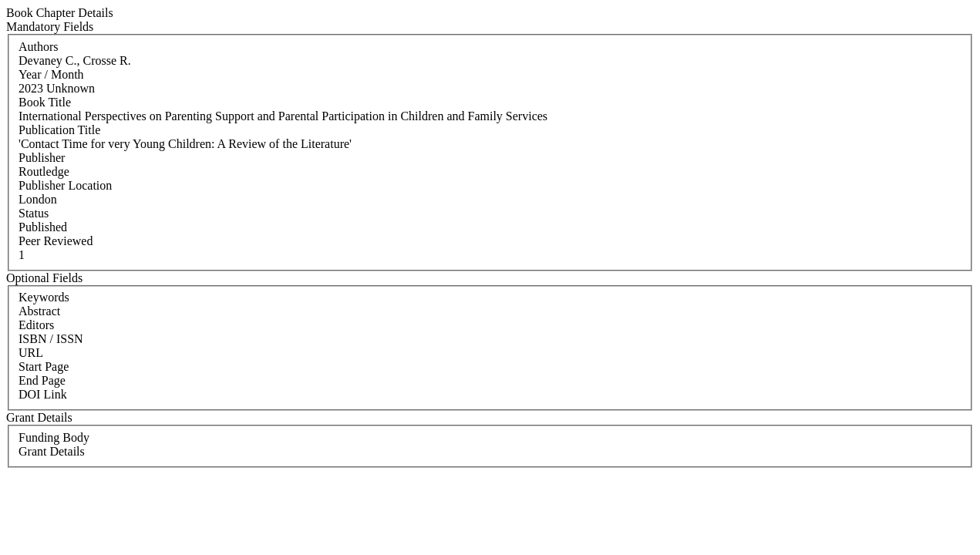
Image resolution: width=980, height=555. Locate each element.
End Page (42, 380)
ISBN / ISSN (51, 339)
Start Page (44, 367)
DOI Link (43, 394)
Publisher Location (65, 185)
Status (34, 213)
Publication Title (59, 130)
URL (31, 353)
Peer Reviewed (56, 241)
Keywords (44, 297)
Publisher (42, 158)
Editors (36, 325)
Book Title (45, 102)
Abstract (39, 311)
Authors (39, 47)
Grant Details (52, 451)
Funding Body (54, 437)
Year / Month (51, 74)
